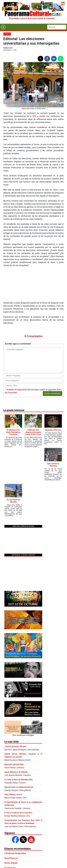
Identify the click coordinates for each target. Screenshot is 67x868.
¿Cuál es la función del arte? (15, 746)
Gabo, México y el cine (13, 795)
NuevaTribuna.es (11, 858)
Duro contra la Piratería (53, 465)
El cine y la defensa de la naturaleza (18, 813)
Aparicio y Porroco (53, 430)
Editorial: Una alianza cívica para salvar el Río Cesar (33, 432)
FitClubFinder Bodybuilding (15, 853)
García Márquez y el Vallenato (16, 772)
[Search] (57, 27)
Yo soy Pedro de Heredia (13, 501)
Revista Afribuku (11, 863)
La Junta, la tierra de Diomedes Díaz (19, 780)
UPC (34, 116)
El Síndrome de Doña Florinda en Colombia (13, 432)
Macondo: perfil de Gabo (14, 764)
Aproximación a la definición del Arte (19, 787)
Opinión (7, 34)
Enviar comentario (53, 393)
